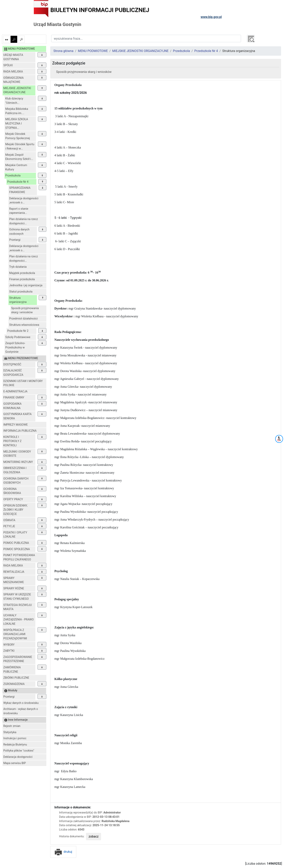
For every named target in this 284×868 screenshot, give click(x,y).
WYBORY (9, 645)
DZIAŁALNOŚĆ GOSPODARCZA (13, 373)
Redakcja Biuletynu (15, 745)
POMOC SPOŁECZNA (17, 549)
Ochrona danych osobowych (19, 232)
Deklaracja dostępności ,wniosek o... (24, 201)
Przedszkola (13, 176)
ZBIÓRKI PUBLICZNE (16, 678)
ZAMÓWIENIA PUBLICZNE (12, 670)
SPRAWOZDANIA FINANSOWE (20, 190)
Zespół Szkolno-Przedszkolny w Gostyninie (15, 347)
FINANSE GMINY (14, 398)
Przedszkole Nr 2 (18, 331)
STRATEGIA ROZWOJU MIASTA (17, 607)
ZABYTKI (9, 651)
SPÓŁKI (8, 65)
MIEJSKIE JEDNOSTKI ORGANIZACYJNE (17, 90)
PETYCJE (9, 526)
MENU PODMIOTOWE (93, 51)
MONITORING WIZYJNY (18, 462)
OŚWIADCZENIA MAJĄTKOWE (13, 80)
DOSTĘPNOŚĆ (12, 365)
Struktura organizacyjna (18, 300)
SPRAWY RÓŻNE (14, 588)
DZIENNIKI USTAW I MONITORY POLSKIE (23, 383)
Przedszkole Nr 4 (18, 182)
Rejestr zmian (12, 726)
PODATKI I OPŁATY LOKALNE (15, 535)
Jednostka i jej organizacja (26, 285)
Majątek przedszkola (22, 273)
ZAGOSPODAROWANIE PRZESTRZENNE (18, 659)
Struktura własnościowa (24, 325)
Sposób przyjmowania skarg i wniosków (25, 310)
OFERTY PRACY (13, 499)
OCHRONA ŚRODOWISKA (12, 491)
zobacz (94, 836)
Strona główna (63, 51)
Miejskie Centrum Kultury (16, 167)
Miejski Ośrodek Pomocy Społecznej (18, 136)
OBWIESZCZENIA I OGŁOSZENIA (15, 470)
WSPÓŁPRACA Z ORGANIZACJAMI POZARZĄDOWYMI (15, 634)
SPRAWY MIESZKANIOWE (14, 580)
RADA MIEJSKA (13, 72)
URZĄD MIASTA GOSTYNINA (13, 57)
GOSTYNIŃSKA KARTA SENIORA (17, 416)
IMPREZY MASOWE (16, 425)
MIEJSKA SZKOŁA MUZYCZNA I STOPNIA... (17, 123)
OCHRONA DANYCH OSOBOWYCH (16, 481)
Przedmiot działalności (23, 319)
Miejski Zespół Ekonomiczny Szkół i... (19, 157)
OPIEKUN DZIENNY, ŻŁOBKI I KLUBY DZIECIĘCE (15, 510)
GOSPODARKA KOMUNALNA (12, 406)
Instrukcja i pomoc (15, 738)
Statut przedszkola (21, 292)
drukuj (63, 852)
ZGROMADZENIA (14, 684)
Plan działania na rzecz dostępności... (24, 221)
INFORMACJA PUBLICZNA (20, 431)
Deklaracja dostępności (18, 757)
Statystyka (10, 732)
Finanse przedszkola (22, 279)
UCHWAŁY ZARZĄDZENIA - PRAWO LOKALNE (18, 620)
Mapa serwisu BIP (15, 763)
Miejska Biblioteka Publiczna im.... (17, 111)
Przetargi (15, 240)
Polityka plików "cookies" (19, 751)
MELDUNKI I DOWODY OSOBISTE (17, 454)
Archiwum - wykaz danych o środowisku (21, 711)
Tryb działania (18, 267)
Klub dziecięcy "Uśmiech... (14, 101)
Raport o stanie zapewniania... (19, 211)
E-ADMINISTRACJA (15, 391)
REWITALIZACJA (14, 572)
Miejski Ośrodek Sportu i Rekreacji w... (20, 146)
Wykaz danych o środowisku (21, 703)
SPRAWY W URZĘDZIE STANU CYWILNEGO (17, 597)
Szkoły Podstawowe (18, 337)
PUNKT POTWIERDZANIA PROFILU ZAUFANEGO (19, 557)
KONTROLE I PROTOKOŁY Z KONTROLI (12, 441)
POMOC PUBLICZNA (16, 543)
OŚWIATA (9, 520)
